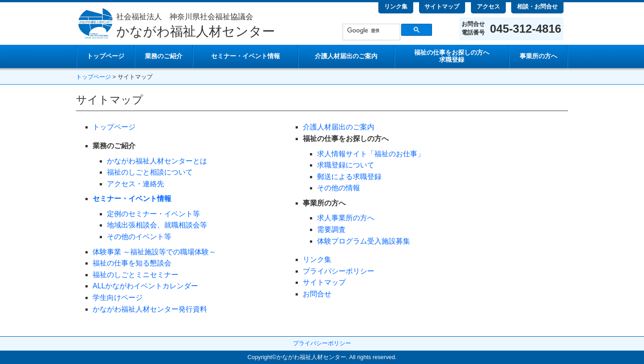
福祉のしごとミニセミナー (136, 275)
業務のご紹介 (164, 56)
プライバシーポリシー (339, 271)
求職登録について (346, 165)
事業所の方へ (538, 56)
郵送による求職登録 (349, 177)
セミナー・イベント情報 (246, 56)
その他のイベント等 (139, 237)
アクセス (488, 6)
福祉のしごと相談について (150, 172)
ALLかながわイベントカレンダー (145, 286)
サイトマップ (442, 6)
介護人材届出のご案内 (346, 56)
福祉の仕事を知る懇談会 (132, 263)
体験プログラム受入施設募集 (364, 241)
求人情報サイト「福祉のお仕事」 (371, 154)
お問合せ (317, 294)
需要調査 (331, 229)
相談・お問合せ (537, 6)
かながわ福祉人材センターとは (157, 161)
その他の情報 (339, 188)
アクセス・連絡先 (136, 184)
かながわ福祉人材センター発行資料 (150, 309)
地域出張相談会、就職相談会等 (157, 225)
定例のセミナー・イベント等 (153, 214)
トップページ (106, 56)
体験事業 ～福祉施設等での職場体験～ (154, 252)
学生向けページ (118, 298)
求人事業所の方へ (346, 218)
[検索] (371, 30)
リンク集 (396, 6)
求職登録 (452, 56)
